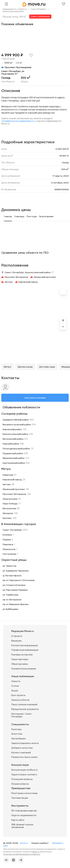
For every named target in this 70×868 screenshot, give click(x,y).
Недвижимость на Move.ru (15, 9)
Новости (16, 681)
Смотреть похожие (35, 398)
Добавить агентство (22, 748)
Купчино (7, 518)
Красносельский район (13, 11)
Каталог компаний (21, 752)
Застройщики (19, 738)
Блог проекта (18, 695)
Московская (9, 508)
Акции (15, 691)
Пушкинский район (13, 453)
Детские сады (47, 367)
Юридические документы (25, 709)
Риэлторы (16, 729)
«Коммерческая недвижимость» (19, 121)
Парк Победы (10, 504)
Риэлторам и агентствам (24, 793)
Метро (7, 367)
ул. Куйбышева (10, 609)
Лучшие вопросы (20, 784)
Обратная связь (20, 664)
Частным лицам (20, 798)
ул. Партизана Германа (15, 590)
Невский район (11, 444)
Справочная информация (25, 650)
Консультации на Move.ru (24, 770)
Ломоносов (9, 549)
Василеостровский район (17, 424)
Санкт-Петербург (38, 9)
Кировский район (12, 429)
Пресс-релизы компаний (24, 704)
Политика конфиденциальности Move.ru (22, 854)
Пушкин (7, 540)
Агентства (17, 734)
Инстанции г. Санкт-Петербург (22, 715)
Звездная (8, 513)
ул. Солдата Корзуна (14, 585)
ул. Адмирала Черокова (16, 571)
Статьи (15, 686)
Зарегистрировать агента (25, 743)
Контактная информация (25, 645)
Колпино (7, 535)
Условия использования (24, 669)
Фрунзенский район (13, 458)
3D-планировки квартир (24, 811)
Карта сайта (18, 820)
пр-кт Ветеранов (12, 600)
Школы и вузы (25, 367)
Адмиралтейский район (16, 420)
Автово (9, 282)
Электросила (10, 499)
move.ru (24, 843)
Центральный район (14, 463)
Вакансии (16, 641)
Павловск (8, 544)
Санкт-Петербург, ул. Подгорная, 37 (13, 72)
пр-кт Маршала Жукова (16, 604)
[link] (15, 9)
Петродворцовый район (16, 449)
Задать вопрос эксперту (24, 774)
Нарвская (8, 475)
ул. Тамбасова (10, 595)
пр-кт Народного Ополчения (19, 580)
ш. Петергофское (12, 575)
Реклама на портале (22, 655)
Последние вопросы (22, 779)
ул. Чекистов (9, 566)
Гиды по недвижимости (24, 815)
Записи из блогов (20, 700)
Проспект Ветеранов (16, 277)
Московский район (13, 439)
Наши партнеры (20, 659)
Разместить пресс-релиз (24, 757)
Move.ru (36, 852)
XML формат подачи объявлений (22, 826)
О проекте (17, 636)
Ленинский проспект (45, 277)
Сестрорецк (9, 554)
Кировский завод (28, 282)
